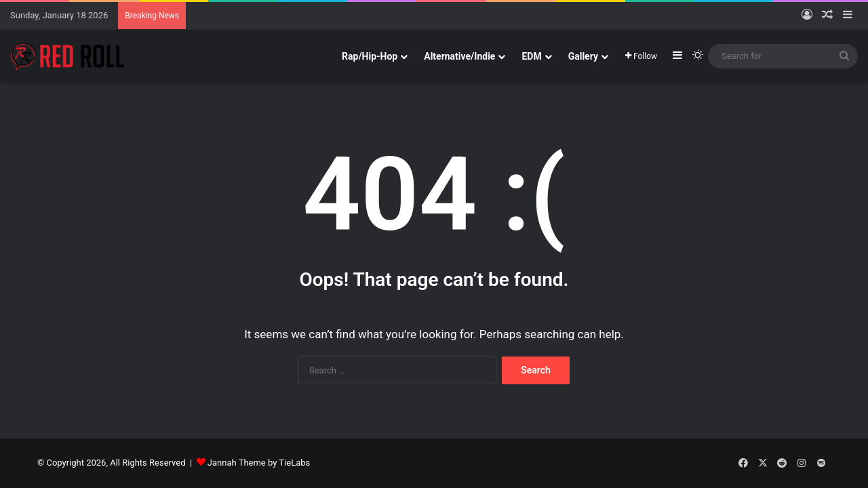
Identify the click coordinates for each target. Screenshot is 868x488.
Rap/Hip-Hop (370, 56)
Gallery (583, 56)
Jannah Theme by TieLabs (259, 463)
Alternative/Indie (459, 56)
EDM (531, 56)
